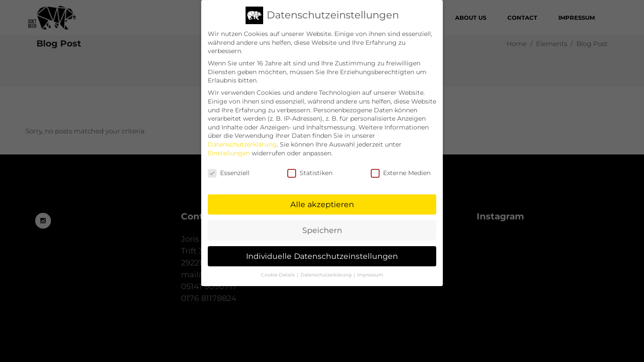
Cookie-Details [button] (279, 273)
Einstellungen (229, 151)
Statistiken (310, 171)
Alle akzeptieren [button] (322, 202)
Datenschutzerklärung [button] (327, 273)
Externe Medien (401, 171)
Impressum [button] (370, 273)
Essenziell (229, 171)
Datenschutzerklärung (242, 142)
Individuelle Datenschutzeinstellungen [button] (322, 254)
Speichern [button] (322, 228)
